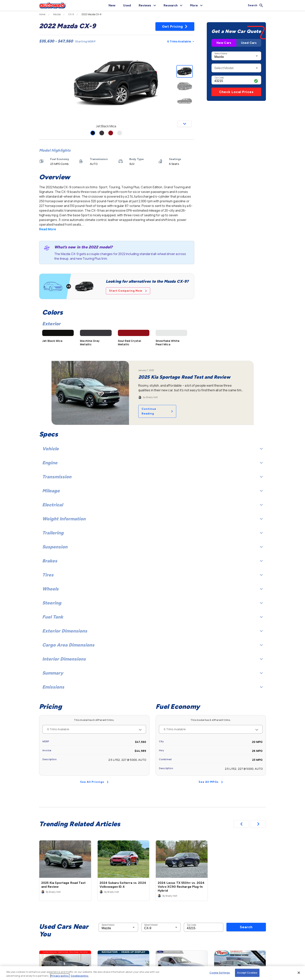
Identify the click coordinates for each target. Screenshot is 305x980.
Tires (152, 575)
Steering (152, 603)
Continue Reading (157, 411)
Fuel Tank (152, 617)
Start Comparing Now (128, 291)
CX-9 (71, 14)
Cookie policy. (80, 976)
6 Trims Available (181, 41)
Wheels (152, 589)
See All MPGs (211, 782)
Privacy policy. (60, 976)
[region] (152, 973)
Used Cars (249, 43)
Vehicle (152, 449)
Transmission (152, 477)
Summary (152, 673)
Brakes (152, 561)
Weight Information (152, 519)
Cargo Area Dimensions (152, 645)
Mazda (57, 14)
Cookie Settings (220, 973)
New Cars (224, 43)
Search (246, 927)
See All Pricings (94, 782)
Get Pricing (175, 26)
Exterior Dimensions (152, 631)
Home (42, 14)
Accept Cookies (247, 973)
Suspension (152, 547)
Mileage (152, 491)
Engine (152, 463)
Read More (48, 229)
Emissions (152, 687)
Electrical (152, 505)
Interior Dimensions (152, 659)
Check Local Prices (236, 92)
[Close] (299, 973)
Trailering (152, 533)
